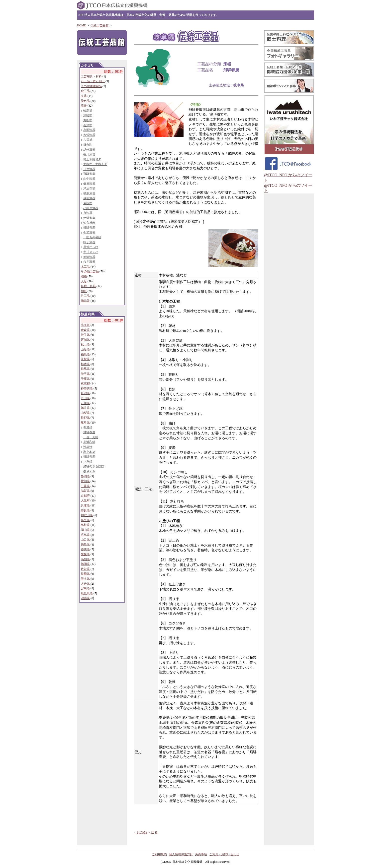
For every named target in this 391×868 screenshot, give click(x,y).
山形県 (85, 349)
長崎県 (85, 574)
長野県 (85, 418)
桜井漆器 (89, 262)
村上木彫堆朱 (92, 159)
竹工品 (85, 296)
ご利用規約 (159, 854)
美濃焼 (88, 428)
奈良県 (85, 510)
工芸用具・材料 (91, 76)
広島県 (85, 535)
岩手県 (85, 335)
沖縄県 (85, 598)
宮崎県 (85, 588)
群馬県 (85, 369)
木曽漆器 (89, 135)
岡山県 (85, 530)
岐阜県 (85, 423)
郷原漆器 (89, 184)
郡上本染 (89, 452)
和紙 (84, 291)
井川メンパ (91, 252)
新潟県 (85, 393)
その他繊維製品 (91, 86)
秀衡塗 (88, 120)
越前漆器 (89, 198)
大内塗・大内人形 (95, 164)
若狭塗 (88, 203)
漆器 (84, 106)
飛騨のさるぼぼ (94, 466)
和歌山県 (87, 515)
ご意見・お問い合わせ (224, 854)
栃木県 (85, 364)
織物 (84, 276)
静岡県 (85, 476)
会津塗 (88, 125)
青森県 (85, 330)
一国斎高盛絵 (92, 237)
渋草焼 (88, 447)
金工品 (85, 91)
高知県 (85, 559)
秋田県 (85, 344)
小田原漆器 (91, 208)
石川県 (85, 403)
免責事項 (201, 854)
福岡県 (85, 564)
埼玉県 (85, 374)
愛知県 (85, 481)
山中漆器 (89, 179)
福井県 (85, 408)
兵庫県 (85, 505)
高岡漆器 (89, 130)
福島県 (85, 354)
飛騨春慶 (89, 174)
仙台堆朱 (89, 223)
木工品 (85, 267)
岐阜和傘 (89, 471)
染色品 (85, 101)
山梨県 (85, 413)
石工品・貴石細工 (93, 81)
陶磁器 (85, 301)
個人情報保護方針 (181, 854)
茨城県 (85, 359)
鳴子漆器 (89, 242)
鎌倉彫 (88, 145)
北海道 (85, 325)
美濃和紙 (89, 442)
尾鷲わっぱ (91, 247)
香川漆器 (89, 154)
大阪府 (85, 500)
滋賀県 (85, 491)
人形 (84, 281)
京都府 (85, 496)
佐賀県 (85, 569)
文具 (84, 96)
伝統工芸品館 (99, 25)
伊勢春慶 (89, 218)
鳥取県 (85, 520)
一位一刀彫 (91, 437)
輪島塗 (88, 111)
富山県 (85, 398)
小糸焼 (88, 462)
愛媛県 (85, 554)
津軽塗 (88, 115)
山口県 (85, 540)
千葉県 (85, 379)
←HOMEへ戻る (146, 833)
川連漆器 (89, 169)
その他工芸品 (90, 271)
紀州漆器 (89, 150)
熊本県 (85, 579)
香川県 (85, 549)
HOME (81, 25)
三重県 (85, 486)
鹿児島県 (87, 593)
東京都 (85, 383)
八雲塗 (88, 140)
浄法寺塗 (89, 188)
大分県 (85, 584)
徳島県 (85, 545)
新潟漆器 (89, 257)
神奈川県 (87, 388)
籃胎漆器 (89, 193)
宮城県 (85, 340)
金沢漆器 (89, 233)
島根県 (85, 525)
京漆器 (88, 213)
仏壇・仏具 (88, 286)
